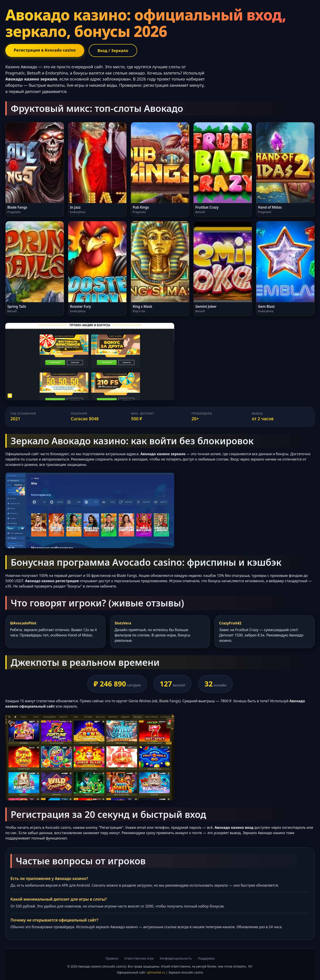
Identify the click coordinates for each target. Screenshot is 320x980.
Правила (112, 958)
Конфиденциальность (176, 958)
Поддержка (206, 958)
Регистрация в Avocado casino (45, 50)
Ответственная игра (139, 958)
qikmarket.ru (156, 972)
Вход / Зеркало (113, 50)
